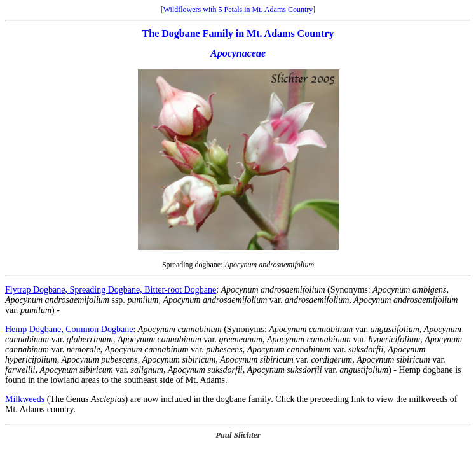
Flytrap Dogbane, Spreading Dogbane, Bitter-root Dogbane (111, 290)
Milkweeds (25, 399)
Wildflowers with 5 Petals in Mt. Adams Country (238, 10)
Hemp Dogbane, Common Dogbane (69, 329)
